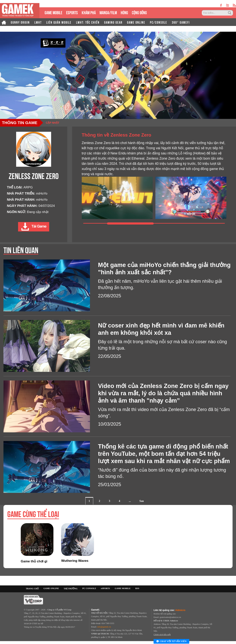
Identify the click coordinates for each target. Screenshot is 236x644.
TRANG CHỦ (32, 588)
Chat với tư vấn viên (171, 642)
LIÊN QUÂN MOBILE (59, 22)
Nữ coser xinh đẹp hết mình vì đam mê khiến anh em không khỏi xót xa (161, 329)
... (130, 501)
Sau (142, 501)
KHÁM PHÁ (89, 12)
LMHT (38, 22)
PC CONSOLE (89, 588)
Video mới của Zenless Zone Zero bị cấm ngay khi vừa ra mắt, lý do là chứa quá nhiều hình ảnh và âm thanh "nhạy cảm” (163, 393)
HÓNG (124, 12)
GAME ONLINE (136, 22)
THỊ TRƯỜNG (71, 588)
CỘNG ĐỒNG (139, 12)
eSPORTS (72, 12)
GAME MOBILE (53, 12)
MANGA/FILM (108, 12)
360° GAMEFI (181, 22)
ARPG (28, 187)
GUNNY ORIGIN (20, 22)
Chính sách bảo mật (162, 634)
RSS (137, 588)
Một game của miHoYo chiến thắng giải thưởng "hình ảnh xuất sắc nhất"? (164, 269)
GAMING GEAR (113, 22)
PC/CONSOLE (159, 22)
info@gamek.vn (104, 627)
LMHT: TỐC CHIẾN (88, 22)
